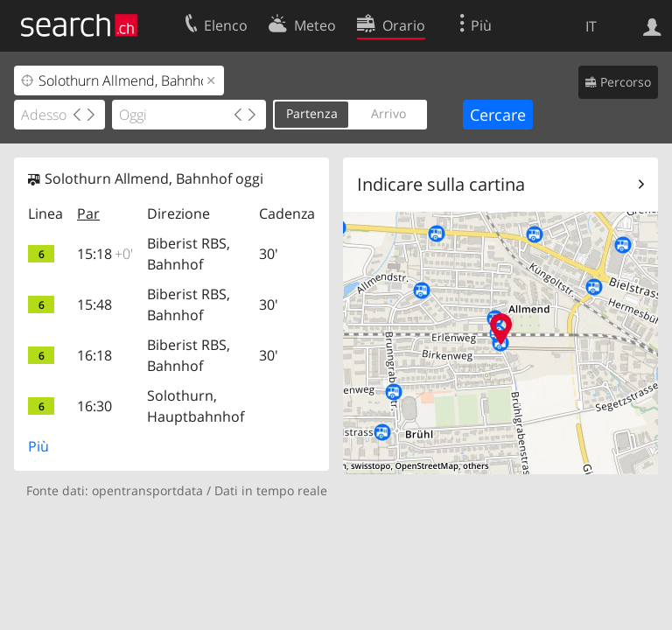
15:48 (94, 304)
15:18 (105, 254)
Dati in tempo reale (271, 490)
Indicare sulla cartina (441, 184)
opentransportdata (147, 490)
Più (38, 446)
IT (591, 26)
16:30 (94, 406)
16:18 (94, 355)
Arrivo (388, 113)
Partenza (312, 113)
